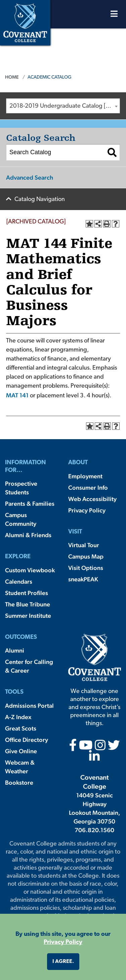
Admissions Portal (29, 706)
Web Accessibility (92, 499)
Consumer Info (88, 487)
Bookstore (19, 782)
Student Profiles (27, 593)
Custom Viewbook (30, 570)
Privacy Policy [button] (63, 942)
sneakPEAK (83, 579)
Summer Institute (28, 616)
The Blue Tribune (28, 604)
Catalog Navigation (40, 200)
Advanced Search (30, 177)
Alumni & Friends (28, 535)
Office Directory (27, 740)
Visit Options (86, 568)
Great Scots (21, 728)
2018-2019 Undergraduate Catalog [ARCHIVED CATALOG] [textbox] (65, 106)
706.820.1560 (94, 830)
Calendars (19, 581)
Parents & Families (30, 504)
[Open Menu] (114, 16)
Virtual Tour (84, 545)
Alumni (15, 650)
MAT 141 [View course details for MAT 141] (17, 395)
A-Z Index (18, 717)
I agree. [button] (63, 962)
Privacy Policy (87, 510)
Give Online (21, 751)
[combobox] (63, 106)
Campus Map (86, 556)
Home (12, 77)
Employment (85, 476)
